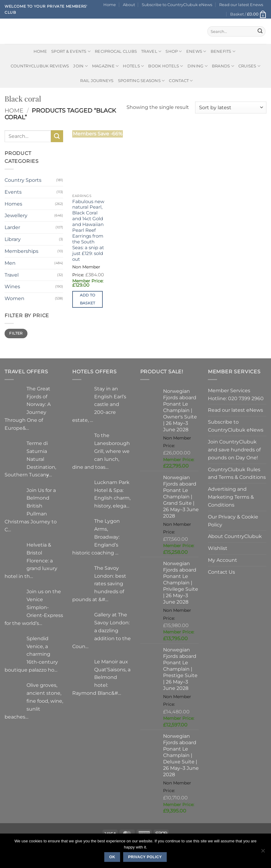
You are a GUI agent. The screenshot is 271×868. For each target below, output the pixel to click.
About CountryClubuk (235, 536)
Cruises (249, 66)
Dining (198, 66)
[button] (248, 14)
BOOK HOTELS (166, 66)
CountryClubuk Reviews (40, 66)
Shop (174, 51)
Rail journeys (97, 81)
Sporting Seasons (141, 81)
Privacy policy (145, 857)
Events (13, 192)
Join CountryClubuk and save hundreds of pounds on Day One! (234, 450)
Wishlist (218, 548)
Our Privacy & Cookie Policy (233, 521)
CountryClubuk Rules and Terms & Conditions (237, 473)
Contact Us (221, 572)
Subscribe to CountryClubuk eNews (177, 5)
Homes (13, 204)
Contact (181, 81)
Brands (223, 66)
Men (10, 263)
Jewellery (16, 215)
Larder (12, 227)
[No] (263, 852)
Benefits (223, 51)
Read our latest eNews (235, 410)
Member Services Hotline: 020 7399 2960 (236, 394)
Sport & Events (71, 51)
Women (14, 298)
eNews (196, 51)
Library (13, 239)
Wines (12, 286)
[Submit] (260, 31)
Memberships (21, 251)
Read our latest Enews (241, 5)
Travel (151, 51)
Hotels (133, 66)
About (129, 5)
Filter (16, 333)
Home (110, 5)
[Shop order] (231, 108)
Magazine (105, 66)
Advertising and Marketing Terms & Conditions (231, 497)
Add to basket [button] (88, 299)
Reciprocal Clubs (116, 51)
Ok (112, 857)
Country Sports (23, 180)
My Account (223, 560)
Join (80, 66)
